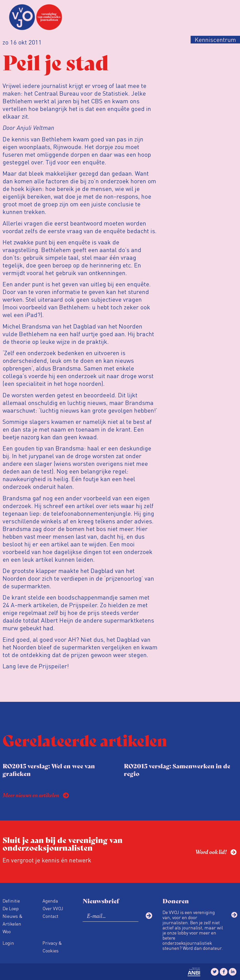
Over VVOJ (53, 908)
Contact (50, 916)
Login (8, 943)
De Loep (11, 908)
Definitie (11, 901)
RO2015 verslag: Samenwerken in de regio (177, 769)
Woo (7, 931)
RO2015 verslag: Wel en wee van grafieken (49, 769)
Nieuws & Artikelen (13, 920)
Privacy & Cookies (52, 947)
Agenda (50, 901)
